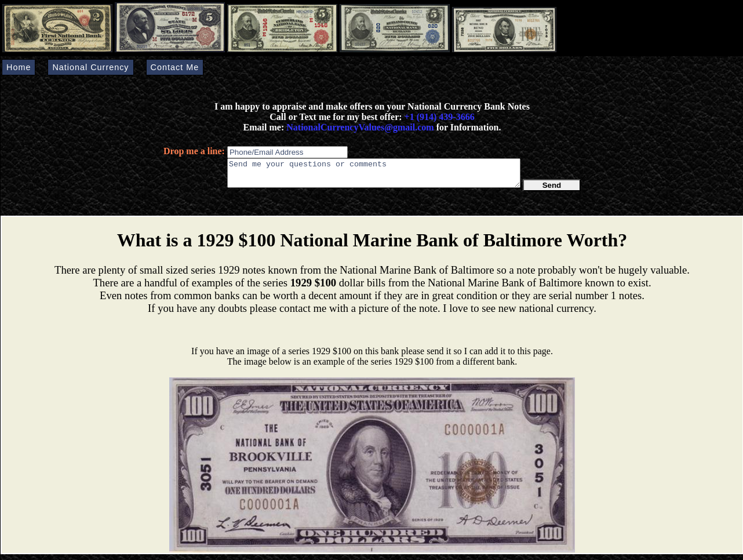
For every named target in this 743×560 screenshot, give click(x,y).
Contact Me (175, 67)
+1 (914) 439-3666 (440, 117)
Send (552, 190)
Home (19, 67)
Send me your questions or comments (374, 176)
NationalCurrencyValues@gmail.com (359, 127)
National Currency (90, 67)
